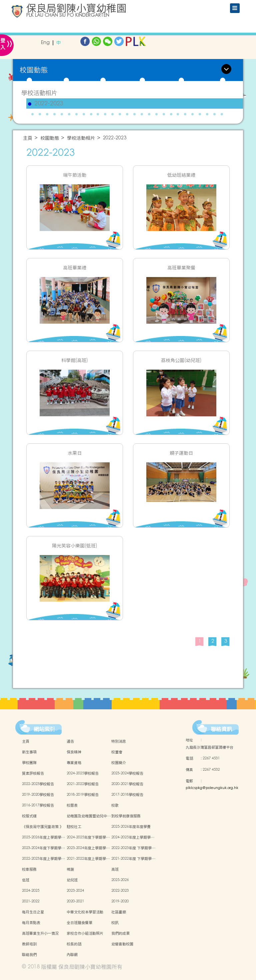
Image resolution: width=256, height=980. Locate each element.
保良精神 (74, 752)
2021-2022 (31, 901)
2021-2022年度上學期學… (88, 859)
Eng (45, 43)
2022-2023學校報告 (38, 784)
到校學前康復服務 (126, 816)
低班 (26, 880)
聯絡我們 (29, 955)
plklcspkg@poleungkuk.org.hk (212, 788)
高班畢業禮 (75, 268)
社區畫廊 (119, 912)
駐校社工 (74, 827)
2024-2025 (31, 891)
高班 (115, 869)
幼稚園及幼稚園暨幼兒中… (89, 816)
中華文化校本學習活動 (85, 912)
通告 (70, 741)
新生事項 (29, 752)
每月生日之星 (33, 912)
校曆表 (72, 805)
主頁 (28, 138)
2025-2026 (120, 880)
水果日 (75, 453)
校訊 (115, 923)
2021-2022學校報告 (83, 784)
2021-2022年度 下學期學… (133, 859)
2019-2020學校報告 (38, 795)
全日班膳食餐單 (79, 923)
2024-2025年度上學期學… (133, 837)
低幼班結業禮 (181, 175)
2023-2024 (75, 891)
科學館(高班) (75, 360)
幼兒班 (72, 880)
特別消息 (119, 741)
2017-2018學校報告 (127, 795)
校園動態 (50, 138)
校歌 (115, 805)
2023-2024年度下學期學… (43, 848)
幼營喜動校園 (122, 944)
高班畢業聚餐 (181, 268)
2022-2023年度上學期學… (43, 859)
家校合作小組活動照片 (85, 933)
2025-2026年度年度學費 (131, 827)
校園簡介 (119, 763)
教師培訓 (29, 944)
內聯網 (72, 955)
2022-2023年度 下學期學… (133, 848)
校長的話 (74, 944)
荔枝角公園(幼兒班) (181, 360)
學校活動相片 (39, 93)
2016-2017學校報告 (38, 805)
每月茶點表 (31, 923)
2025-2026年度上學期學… (43, 837)
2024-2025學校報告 (83, 773)
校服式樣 (29, 816)
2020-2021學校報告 (127, 784)
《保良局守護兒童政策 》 (43, 827)
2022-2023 (49, 104)
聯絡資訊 (221, 729)
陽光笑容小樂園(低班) (75, 546)
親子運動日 (181, 453)
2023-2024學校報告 (127, 773)
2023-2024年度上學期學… (88, 848)
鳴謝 (70, 869)
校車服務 (29, 869)
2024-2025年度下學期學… (88, 837)
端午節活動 (75, 175)
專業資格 (74, 763)
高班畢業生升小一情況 (40, 933)
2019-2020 (120, 901)
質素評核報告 (33, 773)
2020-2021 (75, 901)
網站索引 (44, 729)
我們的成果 (120, 933)
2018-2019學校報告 (83, 795)
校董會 (117, 752)
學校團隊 (29, 763)
